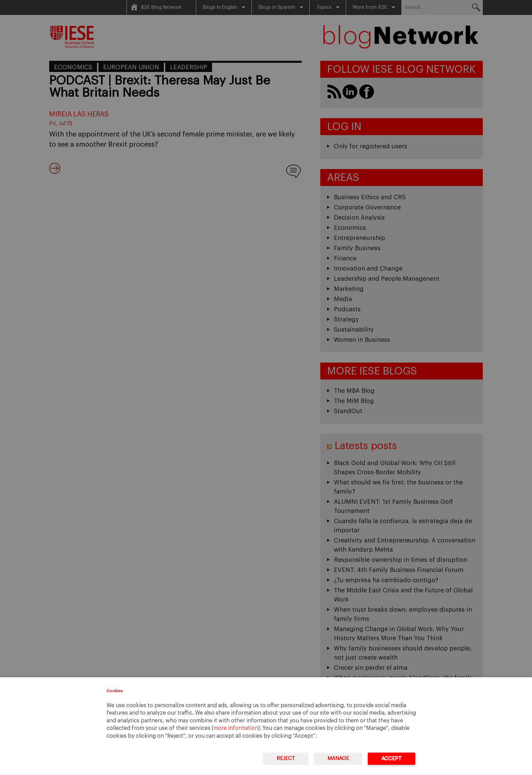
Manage (338, 759)
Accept (392, 759)
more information (236, 728)
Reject (286, 759)
